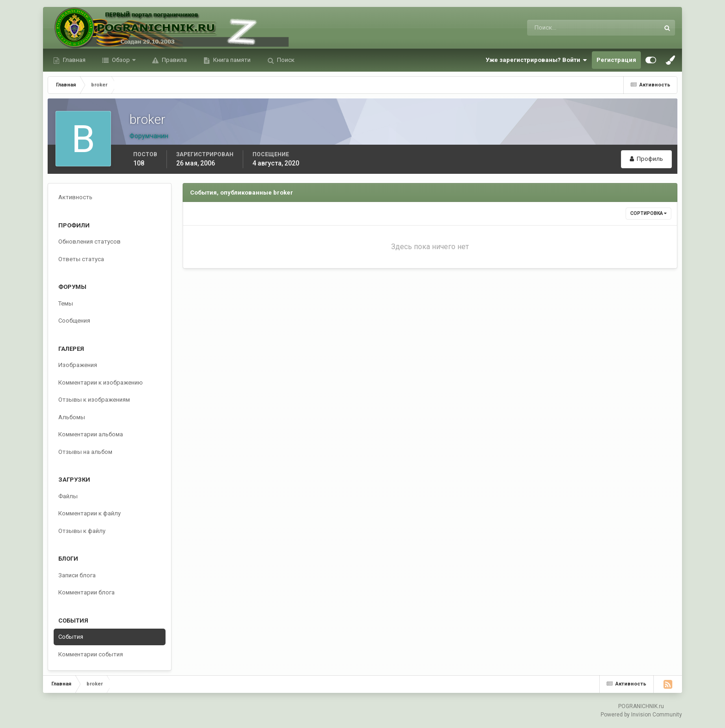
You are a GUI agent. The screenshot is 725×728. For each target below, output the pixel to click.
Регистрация (616, 60)
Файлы (68, 496)
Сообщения (74, 321)
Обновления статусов (89, 242)
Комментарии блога (86, 592)
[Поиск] (555, 28)
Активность (75, 197)
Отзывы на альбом (85, 452)
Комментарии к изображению (101, 382)
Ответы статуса (81, 259)
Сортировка (648, 213)
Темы (66, 303)
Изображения (78, 365)
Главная (74, 60)
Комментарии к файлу (89, 513)
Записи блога (77, 575)
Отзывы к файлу (82, 531)
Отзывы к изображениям (94, 400)
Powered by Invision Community (641, 715)
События (71, 637)
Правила (174, 60)
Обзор (121, 60)
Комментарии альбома (91, 434)
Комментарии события (91, 654)
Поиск (285, 60)
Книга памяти (231, 60)
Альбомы (72, 417)
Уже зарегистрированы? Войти (536, 60)
